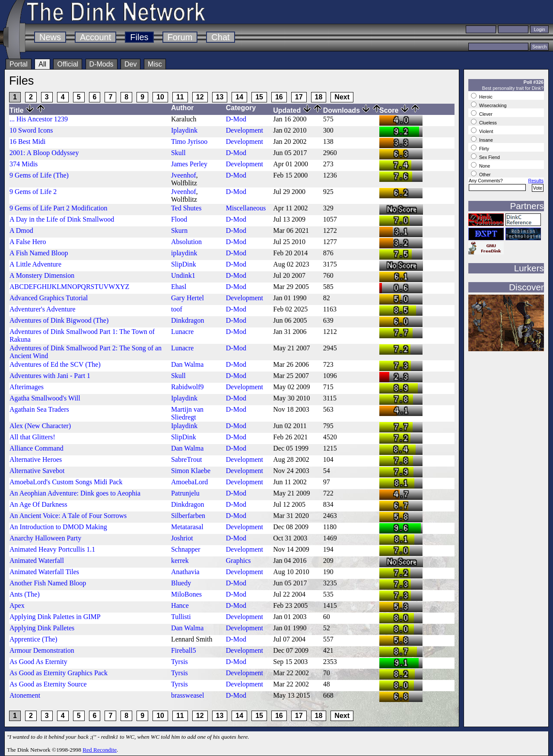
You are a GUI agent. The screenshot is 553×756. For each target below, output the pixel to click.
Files (139, 37)
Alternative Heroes (36, 459)
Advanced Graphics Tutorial (49, 298)
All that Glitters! (32, 437)
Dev (130, 64)
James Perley (189, 164)
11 (180, 97)
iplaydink (184, 253)
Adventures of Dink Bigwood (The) (59, 320)
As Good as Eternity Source (48, 684)
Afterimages (27, 387)
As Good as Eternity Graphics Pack (59, 673)
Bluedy (181, 583)
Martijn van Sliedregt (187, 413)
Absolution (186, 242)
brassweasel (188, 695)
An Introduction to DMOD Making (58, 527)
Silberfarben (188, 516)
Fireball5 (184, 650)
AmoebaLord (189, 482)
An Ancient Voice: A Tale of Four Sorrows (68, 516)
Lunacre (182, 332)
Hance (180, 605)
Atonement (25, 695)
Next (342, 97)
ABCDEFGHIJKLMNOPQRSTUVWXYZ (69, 287)
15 (259, 97)
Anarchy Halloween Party (45, 538)
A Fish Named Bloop (39, 253)
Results (536, 181)
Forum (180, 37)
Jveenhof (184, 175)
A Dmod (21, 230)
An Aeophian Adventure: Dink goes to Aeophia (75, 493)
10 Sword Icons (31, 130)
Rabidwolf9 (188, 387)
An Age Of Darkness (38, 504)
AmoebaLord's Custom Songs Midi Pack (66, 482)
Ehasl (179, 287)
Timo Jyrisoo (189, 141)
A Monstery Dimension (42, 275)
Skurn (179, 230)
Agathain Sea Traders (39, 409)
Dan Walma (187, 364)
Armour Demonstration (42, 650)
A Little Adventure (35, 264)
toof (177, 309)
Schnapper (186, 549)
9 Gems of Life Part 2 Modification (59, 208)
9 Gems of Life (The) (39, 175)
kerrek (180, 561)
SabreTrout (186, 459)
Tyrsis (180, 662)
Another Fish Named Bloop (48, 583)
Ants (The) (25, 594)
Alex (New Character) (40, 426)
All (42, 64)
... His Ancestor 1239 (39, 119)
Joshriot (182, 538)
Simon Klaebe (191, 471)
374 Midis (24, 164)
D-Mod (236, 119)
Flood (179, 219)
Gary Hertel (188, 298)
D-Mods (102, 64)
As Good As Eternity (38, 662)
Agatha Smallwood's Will (45, 398)
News (50, 37)
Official (68, 64)
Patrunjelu (185, 493)
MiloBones (186, 594)
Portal (19, 64)
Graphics (238, 561)
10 (160, 97)
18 (319, 97)
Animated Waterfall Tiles (44, 572)
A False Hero (28, 242)
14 (239, 97)
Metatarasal (187, 527)
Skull (178, 153)
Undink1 (183, 275)
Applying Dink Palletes (42, 628)
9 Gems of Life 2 (33, 192)
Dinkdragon (188, 320)
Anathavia (185, 572)
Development (245, 130)
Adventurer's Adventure (43, 309)
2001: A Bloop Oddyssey (44, 153)
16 (279, 97)
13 (220, 97)
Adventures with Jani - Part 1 (50, 376)
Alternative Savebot (37, 471)
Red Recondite (100, 750)
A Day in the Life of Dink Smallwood (62, 219)
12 (200, 97)
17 (299, 97)
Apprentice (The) (33, 639)
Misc (155, 64)
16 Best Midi (28, 141)
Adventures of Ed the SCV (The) (55, 364)
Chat (220, 37)
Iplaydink (184, 130)
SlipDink (184, 264)
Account (95, 37)
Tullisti (181, 617)
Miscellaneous (246, 208)
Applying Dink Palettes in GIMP (55, 617)
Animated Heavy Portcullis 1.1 (52, 549)
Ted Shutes (186, 208)
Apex (17, 605)
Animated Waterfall (37, 561)
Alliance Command (37, 448)
